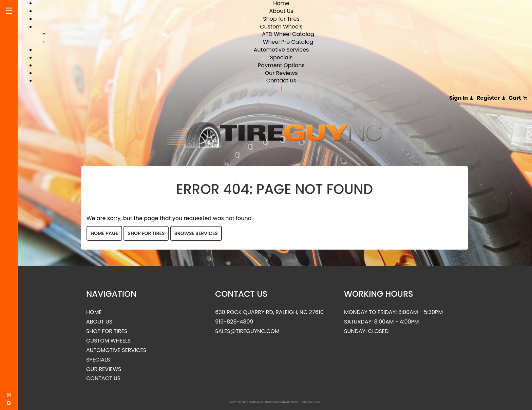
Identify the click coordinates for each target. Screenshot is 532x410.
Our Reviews (281, 73)
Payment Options (281, 65)
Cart (518, 98)
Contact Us (281, 81)
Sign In (461, 98)
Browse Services (196, 233)
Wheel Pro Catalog (288, 42)
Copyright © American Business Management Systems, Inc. (275, 402)
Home (94, 312)
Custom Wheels (281, 27)
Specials (281, 57)
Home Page (104, 233)
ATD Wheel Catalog (288, 34)
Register (491, 98)
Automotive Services (281, 50)
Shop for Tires (281, 19)
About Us (281, 11)
